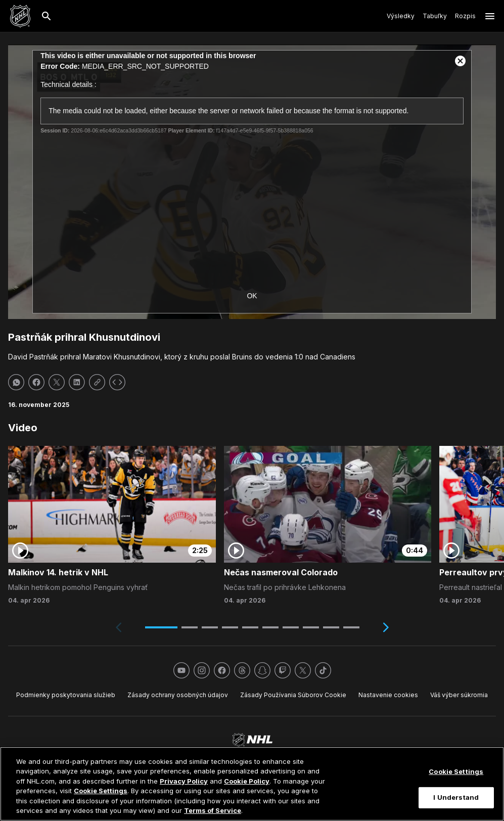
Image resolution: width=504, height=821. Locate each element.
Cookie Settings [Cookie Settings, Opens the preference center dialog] (456, 771)
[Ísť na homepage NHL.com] (20, 16)
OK (252, 296)
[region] (252, 784)
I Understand (456, 797)
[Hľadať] (47, 16)
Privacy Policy (184, 781)
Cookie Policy (247, 781)
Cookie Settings (101, 791)
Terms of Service (213, 810)
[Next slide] (386, 627)
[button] (161, 627)
